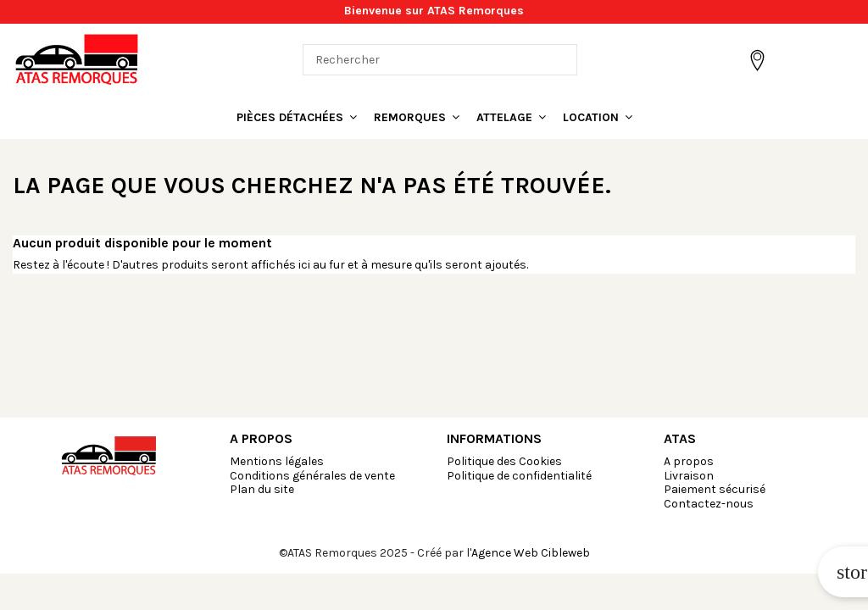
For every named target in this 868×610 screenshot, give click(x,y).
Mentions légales (277, 461)
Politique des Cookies (504, 461)
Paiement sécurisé (715, 489)
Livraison (689, 476)
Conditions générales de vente (312, 476)
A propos (689, 461)
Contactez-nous (709, 504)
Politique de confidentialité (519, 476)
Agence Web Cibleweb (531, 553)
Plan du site (262, 489)
